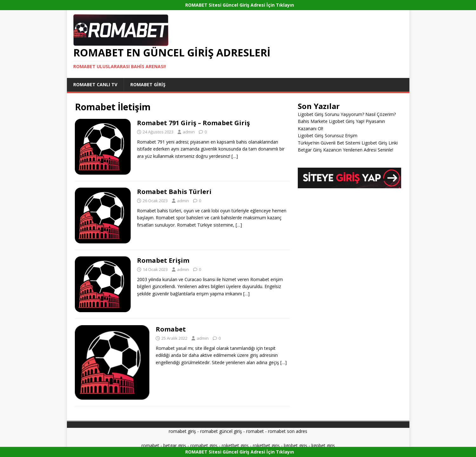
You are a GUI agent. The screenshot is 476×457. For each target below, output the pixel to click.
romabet (255, 431)
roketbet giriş (235, 445)
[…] (235, 156)
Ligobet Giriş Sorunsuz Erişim (328, 135)
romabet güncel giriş (221, 431)
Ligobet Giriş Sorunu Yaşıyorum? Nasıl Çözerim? (347, 114)
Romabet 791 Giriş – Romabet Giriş (193, 123)
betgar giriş (175, 445)
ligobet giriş (296, 445)
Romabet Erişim (163, 260)
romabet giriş (182, 431)
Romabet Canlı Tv (95, 84)
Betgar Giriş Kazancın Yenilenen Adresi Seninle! (346, 150)
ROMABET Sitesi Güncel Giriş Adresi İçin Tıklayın (240, 5)
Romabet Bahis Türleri (174, 192)
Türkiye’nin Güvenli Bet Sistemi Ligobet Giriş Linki (348, 143)
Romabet (171, 329)
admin (189, 132)
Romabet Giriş (148, 84)
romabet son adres (288, 431)
